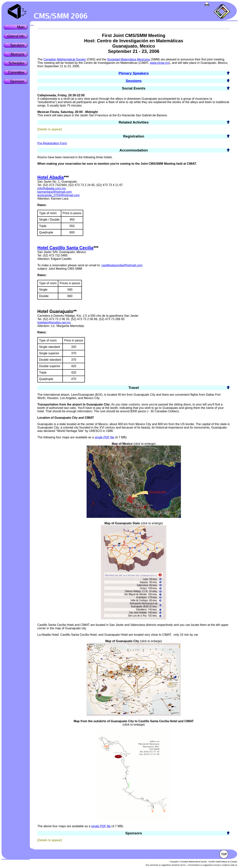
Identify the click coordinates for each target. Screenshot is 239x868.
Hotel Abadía (51, 177)
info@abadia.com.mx (52, 188)
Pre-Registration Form (52, 143)
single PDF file (104, 437)
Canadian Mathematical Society (65, 59)
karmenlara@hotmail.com (55, 192)
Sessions (134, 81)
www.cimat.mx (159, 63)
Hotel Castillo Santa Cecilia (65, 248)
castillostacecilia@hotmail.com (122, 265)
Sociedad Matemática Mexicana (129, 59)
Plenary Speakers (134, 73)
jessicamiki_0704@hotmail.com (58, 195)
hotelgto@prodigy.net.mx (54, 322)
